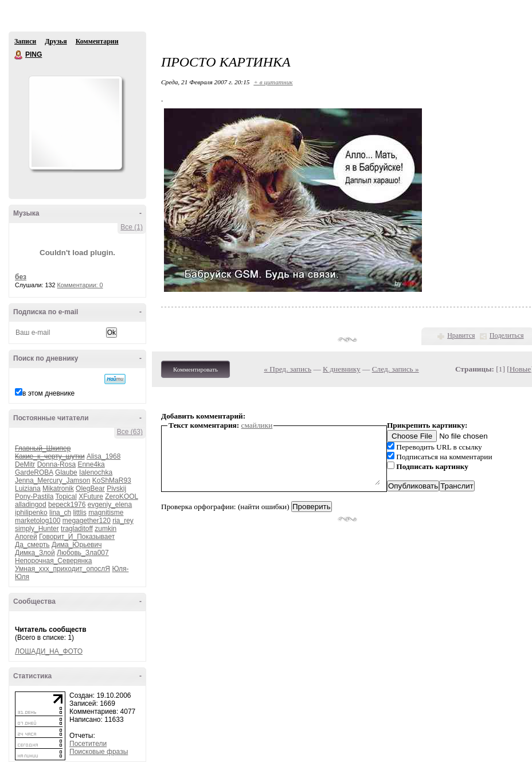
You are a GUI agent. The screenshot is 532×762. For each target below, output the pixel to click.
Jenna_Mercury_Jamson (52, 480)
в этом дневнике (48, 393)
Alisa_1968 (103, 456)
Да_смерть (32, 545)
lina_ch (60, 513)
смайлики (257, 425)
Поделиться (507, 335)
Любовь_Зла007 (83, 553)
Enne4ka (91, 464)
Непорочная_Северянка (53, 561)
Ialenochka (96, 472)
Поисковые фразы (99, 752)
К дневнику (342, 369)
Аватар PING (75, 123)
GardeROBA (34, 472)
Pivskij (116, 489)
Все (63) (130, 432)
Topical (66, 497)
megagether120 (87, 521)
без (21, 277)
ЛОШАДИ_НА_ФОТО (49, 651)
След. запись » (396, 369)
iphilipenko (31, 513)
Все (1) (132, 227)
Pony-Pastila (34, 497)
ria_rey (123, 521)
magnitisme (106, 513)
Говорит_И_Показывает (77, 537)
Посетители (88, 744)
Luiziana (28, 489)
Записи (25, 41)
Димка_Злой (35, 553)
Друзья (56, 41)
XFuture (91, 497)
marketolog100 (38, 521)
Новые (520, 369)
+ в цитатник (273, 82)
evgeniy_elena (110, 505)
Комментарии (97, 41)
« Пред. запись (287, 369)
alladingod (31, 505)
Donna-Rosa (56, 464)
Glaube (66, 472)
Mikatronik (58, 489)
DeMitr (25, 464)
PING (19, 55)
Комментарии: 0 (80, 285)
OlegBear (90, 489)
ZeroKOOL (122, 497)
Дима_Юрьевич (77, 545)
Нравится (461, 335)
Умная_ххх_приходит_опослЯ (62, 569)
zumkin (105, 529)
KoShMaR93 (112, 480)
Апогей (26, 537)
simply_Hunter (37, 529)
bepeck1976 (67, 505)
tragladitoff (77, 529)
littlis (79, 513)
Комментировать (195, 369)
